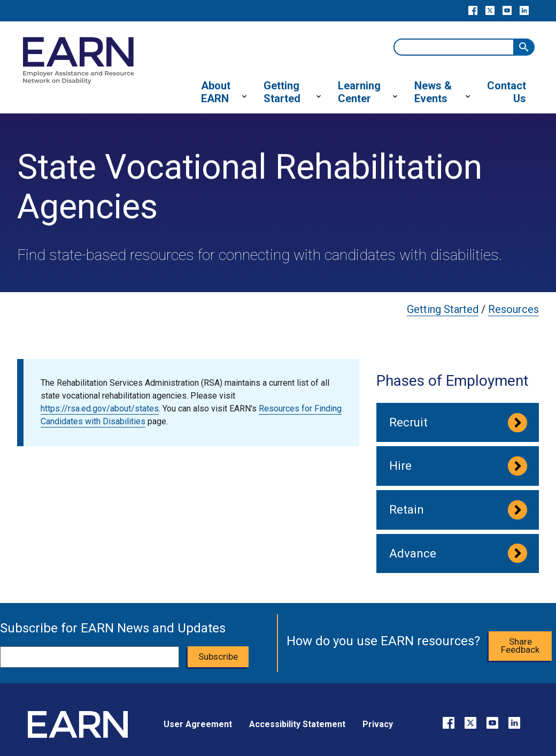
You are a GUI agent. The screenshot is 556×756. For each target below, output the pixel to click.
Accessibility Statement (297, 724)
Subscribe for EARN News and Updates (113, 628)
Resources (513, 309)
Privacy (378, 724)
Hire (400, 465)
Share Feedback (520, 646)
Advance (413, 553)
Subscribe (218, 656)
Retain (407, 509)
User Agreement (198, 724)
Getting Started (443, 309)
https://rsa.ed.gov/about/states (100, 408)
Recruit (408, 422)
